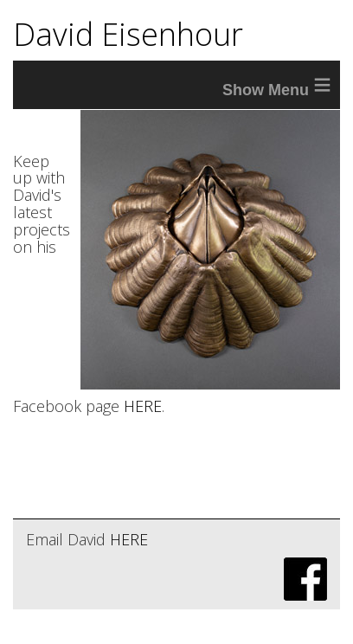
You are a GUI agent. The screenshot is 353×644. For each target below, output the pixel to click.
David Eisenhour (128, 34)
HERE (143, 406)
